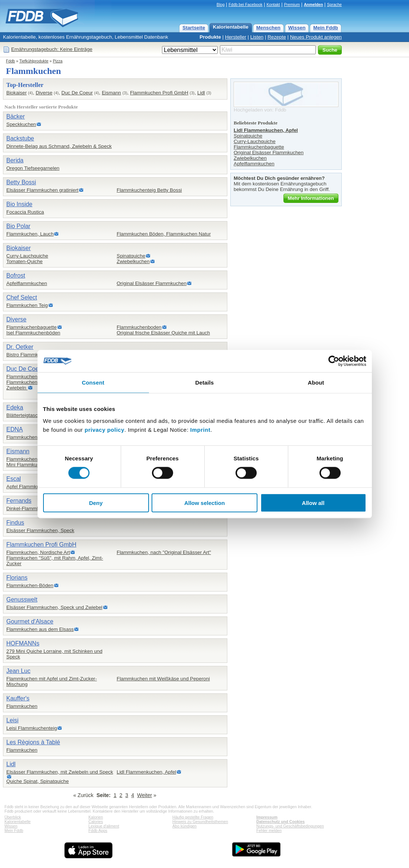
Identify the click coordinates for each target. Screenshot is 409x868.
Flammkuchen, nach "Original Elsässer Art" (164, 552)
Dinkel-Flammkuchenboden (36, 509)
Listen (257, 37)
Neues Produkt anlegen (316, 37)
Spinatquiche (131, 256)
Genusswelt (22, 600)
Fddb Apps (98, 830)
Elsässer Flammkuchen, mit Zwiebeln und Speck (60, 772)
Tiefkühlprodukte (34, 61)
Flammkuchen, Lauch (30, 234)
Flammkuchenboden (139, 327)
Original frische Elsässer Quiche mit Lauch (163, 333)
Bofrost (16, 276)
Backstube (20, 138)
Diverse (44, 93)
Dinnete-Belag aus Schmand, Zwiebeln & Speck (59, 146)
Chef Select (22, 297)
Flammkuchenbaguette (32, 327)
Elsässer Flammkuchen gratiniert (42, 190)
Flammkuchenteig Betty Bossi (149, 190)
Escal (14, 479)
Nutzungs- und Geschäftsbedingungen (290, 826)
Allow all (313, 503)
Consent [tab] (93, 383)
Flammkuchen (22, 706)
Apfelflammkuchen (27, 283)
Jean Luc (18, 671)
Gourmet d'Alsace (30, 621)
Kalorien (96, 817)
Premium (292, 4)
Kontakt (273, 4)
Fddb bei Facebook (245, 4)
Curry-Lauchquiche (27, 256)
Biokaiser (17, 93)
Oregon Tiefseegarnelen (33, 168)
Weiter (145, 795)
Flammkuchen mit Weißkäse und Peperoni (163, 679)
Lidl (201, 93)
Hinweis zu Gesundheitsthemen (200, 822)
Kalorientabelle (231, 27)
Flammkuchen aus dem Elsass (40, 629)
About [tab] (316, 383)
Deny (96, 503)
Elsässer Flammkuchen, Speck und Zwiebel (54, 607)
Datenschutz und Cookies (280, 822)
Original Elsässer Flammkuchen (152, 283)
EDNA (14, 429)
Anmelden (314, 4)
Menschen (268, 28)
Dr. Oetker (20, 347)
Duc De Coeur (77, 93)
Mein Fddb (326, 28)
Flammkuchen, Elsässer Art (36, 377)
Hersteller (236, 37)
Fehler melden (269, 830)
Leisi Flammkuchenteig (32, 728)
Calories (96, 822)
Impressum (267, 817)
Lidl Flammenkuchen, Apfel (146, 772)
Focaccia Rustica (25, 212)
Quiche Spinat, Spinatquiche (38, 781)
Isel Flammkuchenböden (33, 333)
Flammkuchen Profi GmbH (159, 93)
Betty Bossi (21, 182)
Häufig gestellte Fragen (193, 817)
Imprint (200, 429)
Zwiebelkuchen (133, 261)
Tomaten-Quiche (25, 261)
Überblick (13, 817)
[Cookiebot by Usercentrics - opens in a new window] (334, 361)
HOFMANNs (23, 643)
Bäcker (16, 116)
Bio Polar (18, 226)
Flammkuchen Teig (27, 305)
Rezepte (277, 37)
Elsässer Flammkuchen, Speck (40, 530)
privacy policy (105, 429)
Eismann (111, 93)
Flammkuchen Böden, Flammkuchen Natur (164, 234)
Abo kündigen (184, 826)
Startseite (194, 28)
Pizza (58, 61)
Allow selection (204, 503)
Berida (15, 160)
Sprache (334, 4)
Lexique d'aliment (104, 826)
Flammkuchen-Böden (30, 585)
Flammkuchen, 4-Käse (31, 459)
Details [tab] (205, 383)
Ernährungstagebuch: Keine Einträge (52, 49)
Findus (15, 523)
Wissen (297, 28)
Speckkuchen (21, 124)
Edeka (15, 407)
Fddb (10, 61)
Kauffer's (18, 698)
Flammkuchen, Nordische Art (38, 552)
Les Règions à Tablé (33, 742)
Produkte (210, 37)
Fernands (19, 501)
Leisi (12, 720)
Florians (17, 578)
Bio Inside (19, 204)
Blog (220, 4)
